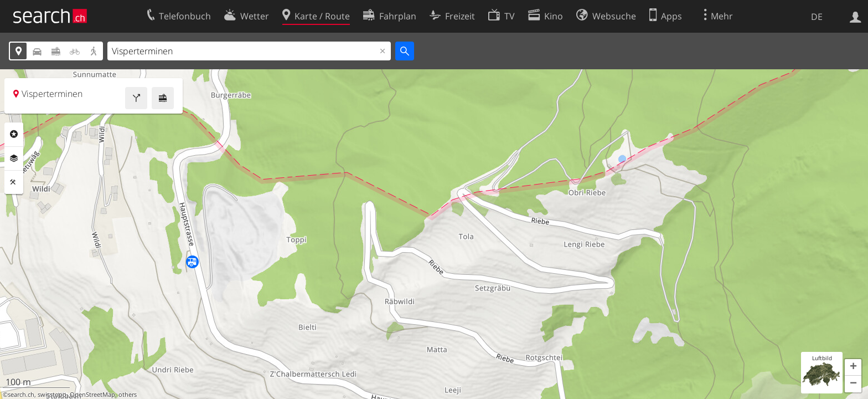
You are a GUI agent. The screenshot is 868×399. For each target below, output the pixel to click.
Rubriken (14, 134)
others (128, 395)
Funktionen (14, 182)
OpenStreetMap (92, 395)
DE (817, 17)
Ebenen (14, 158)
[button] (853, 367)
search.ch (21, 395)
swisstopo (52, 395)
